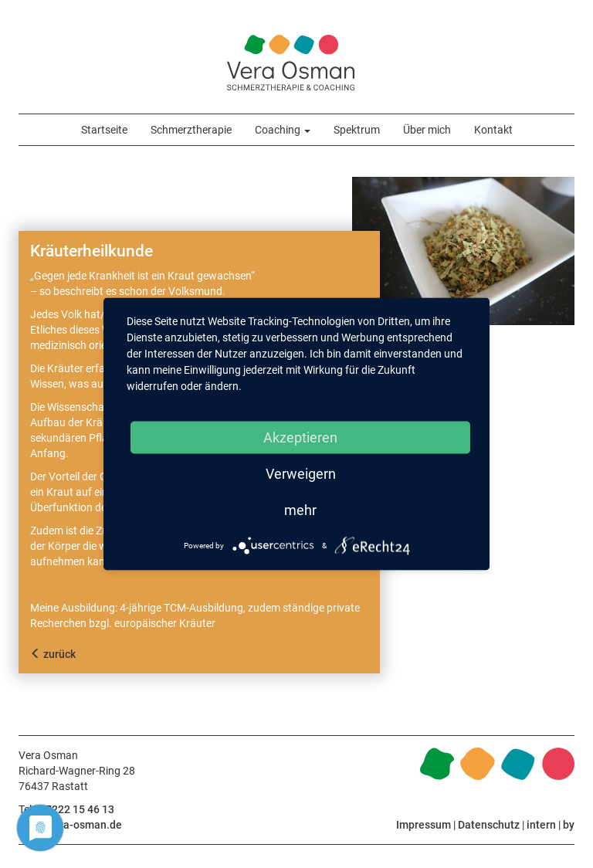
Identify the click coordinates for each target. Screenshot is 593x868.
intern (541, 825)
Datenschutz (489, 825)
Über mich (427, 130)
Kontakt (493, 130)
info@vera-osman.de (70, 825)
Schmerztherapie (191, 130)
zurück (53, 654)
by (569, 825)
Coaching (283, 130)
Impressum (424, 825)
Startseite (104, 130)
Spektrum (357, 130)
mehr (300, 510)
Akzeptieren (300, 437)
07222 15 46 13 (77, 809)
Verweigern (301, 474)
